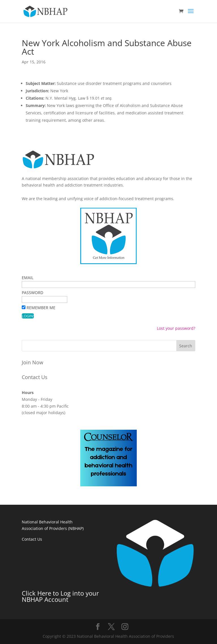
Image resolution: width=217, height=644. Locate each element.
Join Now (32, 362)
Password (32, 293)
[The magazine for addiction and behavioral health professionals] (108, 485)
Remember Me (41, 308)
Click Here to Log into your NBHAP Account (60, 596)
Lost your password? (176, 328)
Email (28, 278)
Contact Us (35, 377)
